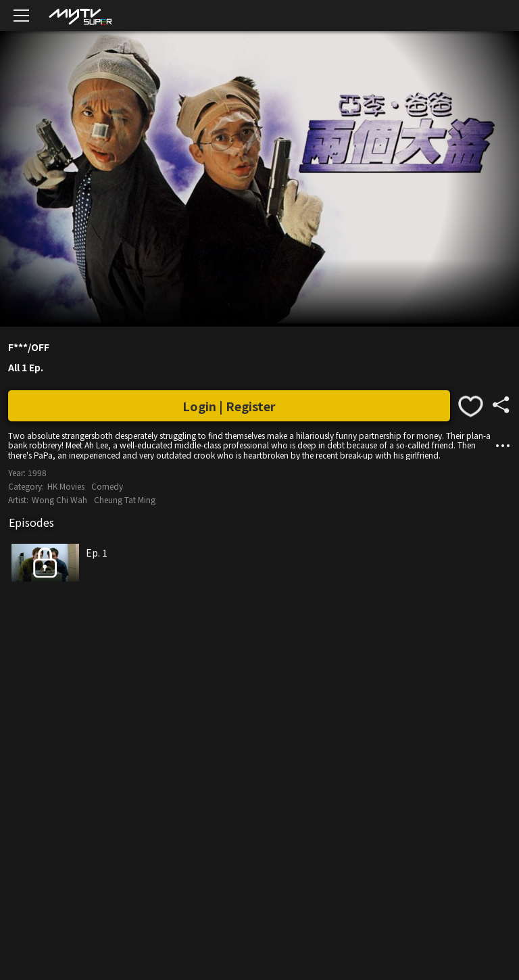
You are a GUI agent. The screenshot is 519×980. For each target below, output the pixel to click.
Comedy (107, 486)
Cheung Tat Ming (125, 499)
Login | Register (229, 406)
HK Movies (66, 486)
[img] (80, 16)
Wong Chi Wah (59, 499)
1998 (37, 472)
